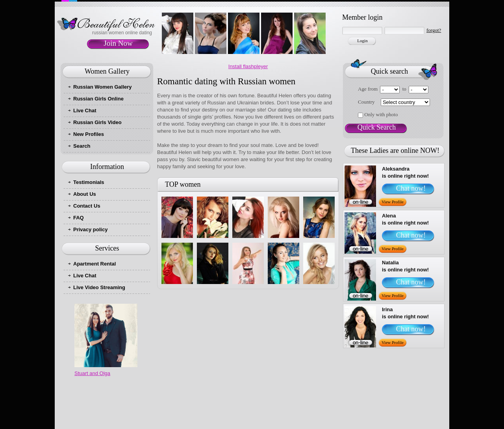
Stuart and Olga (92, 373)
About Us (85, 194)
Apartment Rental (94, 264)
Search (82, 146)
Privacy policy (90, 229)
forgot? (434, 30)
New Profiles (89, 134)
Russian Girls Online (98, 99)
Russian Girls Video (97, 122)
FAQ (79, 218)
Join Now (118, 43)
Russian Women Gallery (103, 87)
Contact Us (87, 206)
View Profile (393, 202)
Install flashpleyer (248, 66)
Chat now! (411, 188)
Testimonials (89, 182)
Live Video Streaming (99, 287)
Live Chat (85, 110)
